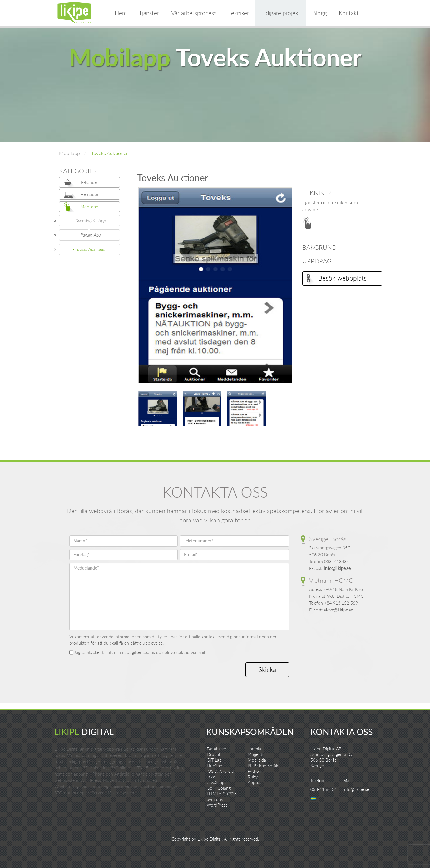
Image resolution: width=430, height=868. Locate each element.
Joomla (254, 749)
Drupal (213, 754)
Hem (121, 13)
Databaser (217, 749)
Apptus (255, 782)
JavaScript (216, 782)
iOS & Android (220, 771)
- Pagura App (89, 235)
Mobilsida (257, 760)
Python (255, 771)
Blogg (320, 13)
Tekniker (239, 13)
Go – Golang (219, 788)
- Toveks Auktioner (89, 249)
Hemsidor (89, 194)
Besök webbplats (342, 278)
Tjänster (149, 13)
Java (211, 777)
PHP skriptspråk (263, 765)
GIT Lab (214, 760)
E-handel (89, 182)
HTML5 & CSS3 (222, 794)
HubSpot (215, 765)
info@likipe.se (337, 568)
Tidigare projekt (281, 13)
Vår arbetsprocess (194, 13)
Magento (256, 754)
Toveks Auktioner (110, 153)
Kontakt (349, 13)
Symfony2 (216, 799)
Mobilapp (69, 153)
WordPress (217, 805)
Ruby (253, 777)
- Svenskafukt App (89, 221)
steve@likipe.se (338, 610)
